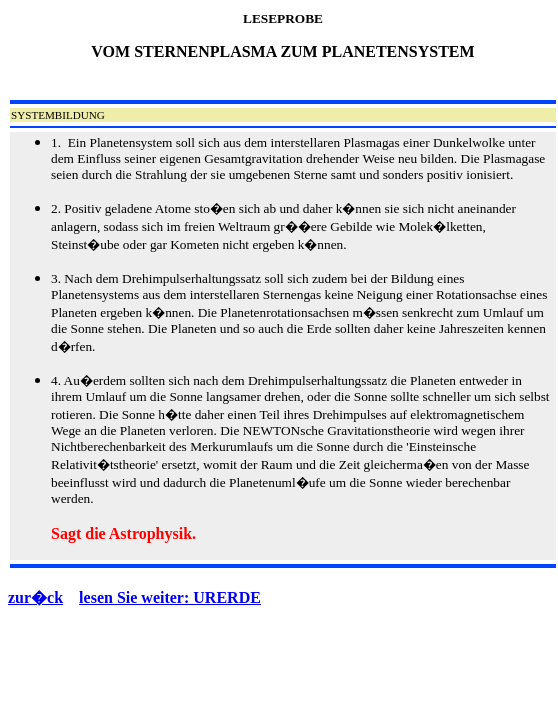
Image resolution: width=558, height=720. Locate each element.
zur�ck (35, 597)
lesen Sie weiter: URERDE (170, 597)
